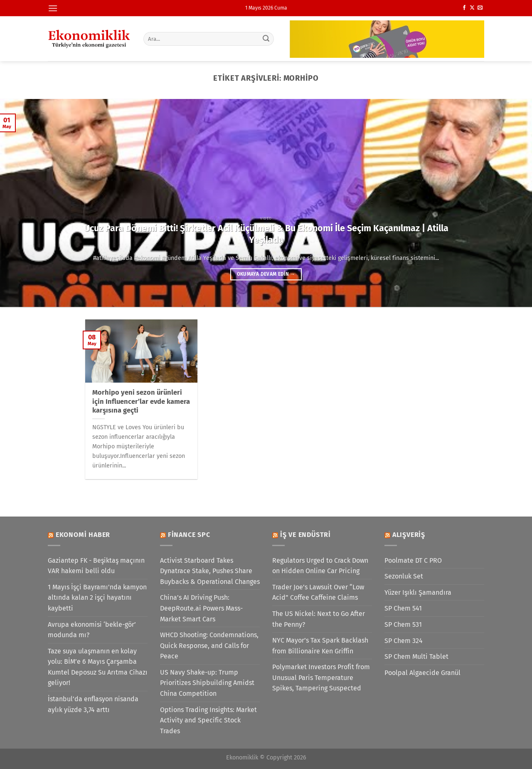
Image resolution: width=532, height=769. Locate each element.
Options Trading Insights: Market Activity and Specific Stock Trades (208, 720)
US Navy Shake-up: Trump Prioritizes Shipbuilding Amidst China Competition (207, 683)
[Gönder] (266, 39)
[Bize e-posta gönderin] (480, 8)
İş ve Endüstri (305, 535)
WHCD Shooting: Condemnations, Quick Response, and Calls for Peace (209, 645)
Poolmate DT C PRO (413, 560)
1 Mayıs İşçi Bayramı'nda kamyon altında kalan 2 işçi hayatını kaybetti (97, 598)
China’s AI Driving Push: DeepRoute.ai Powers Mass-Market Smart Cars (201, 608)
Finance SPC (189, 535)
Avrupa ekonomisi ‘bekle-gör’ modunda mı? (92, 630)
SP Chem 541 (403, 608)
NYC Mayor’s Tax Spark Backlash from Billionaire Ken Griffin (320, 646)
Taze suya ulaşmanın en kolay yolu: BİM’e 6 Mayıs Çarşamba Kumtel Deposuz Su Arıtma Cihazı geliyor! (98, 667)
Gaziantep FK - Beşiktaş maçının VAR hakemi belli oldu (96, 566)
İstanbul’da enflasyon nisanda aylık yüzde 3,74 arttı (93, 704)
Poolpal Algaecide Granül (422, 673)
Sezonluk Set (404, 576)
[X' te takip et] (472, 8)
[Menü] (53, 8)
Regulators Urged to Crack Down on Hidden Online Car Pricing (320, 566)
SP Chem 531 (403, 624)
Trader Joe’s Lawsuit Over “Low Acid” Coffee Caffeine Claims (318, 592)
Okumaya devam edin (266, 274)
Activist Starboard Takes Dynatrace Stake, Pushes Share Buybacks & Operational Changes (210, 571)
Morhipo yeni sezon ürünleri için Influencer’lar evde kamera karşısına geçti (141, 401)
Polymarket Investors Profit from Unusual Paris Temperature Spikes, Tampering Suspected (321, 678)
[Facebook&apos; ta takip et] (464, 8)
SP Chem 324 (404, 641)
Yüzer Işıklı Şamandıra (418, 592)
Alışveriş (409, 535)
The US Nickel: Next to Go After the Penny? (319, 619)
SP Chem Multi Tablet (416, 656)
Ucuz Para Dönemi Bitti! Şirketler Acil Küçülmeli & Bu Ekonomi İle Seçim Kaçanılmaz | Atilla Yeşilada (266, 234)
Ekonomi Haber (83, 535)
